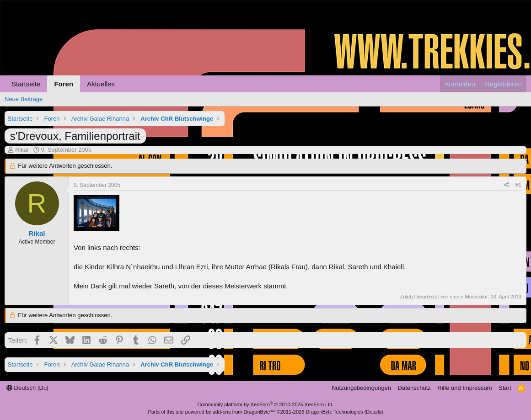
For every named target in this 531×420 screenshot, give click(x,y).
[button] (122, 84)
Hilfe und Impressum (464, 388)
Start (505, 388)
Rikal (22, 150)
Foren (64, 84)
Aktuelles (101, 84)
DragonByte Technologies (334, 412)
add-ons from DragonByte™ (244, 412)
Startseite (26, 84)
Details (374, 412)
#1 (518, 185)
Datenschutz (414, 388)
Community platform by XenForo (266, 404)
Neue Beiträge (24, 99)
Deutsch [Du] (27, 388)
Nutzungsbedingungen (361, 388)
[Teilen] (506, 185)
